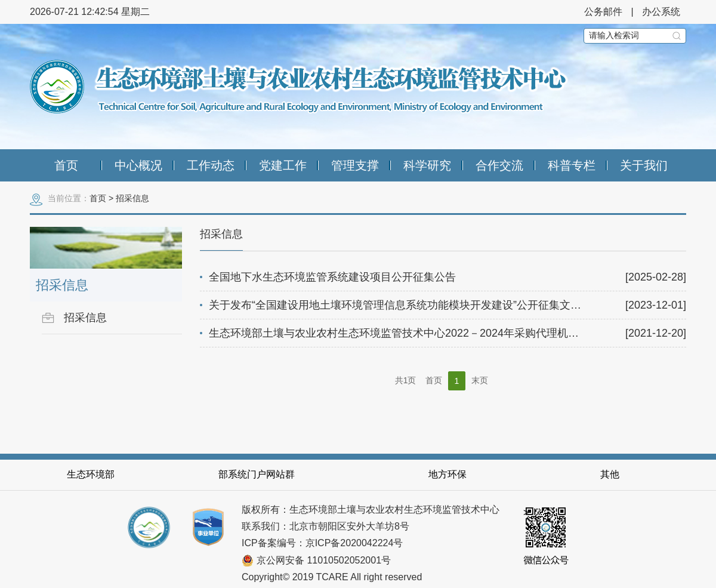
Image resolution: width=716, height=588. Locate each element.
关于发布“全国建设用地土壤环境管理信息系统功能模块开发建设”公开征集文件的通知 (411, 305)
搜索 (677, 36)
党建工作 (283, 165)
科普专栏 (572, 165)
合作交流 (499, 165)
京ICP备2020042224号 (354, 543)
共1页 (406, 380)
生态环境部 (91, 474)
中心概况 (138, 165)
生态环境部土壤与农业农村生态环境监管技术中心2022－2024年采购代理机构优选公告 (415, 333)
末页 (480, 380)
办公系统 (661, 12)
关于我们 (644, 165)
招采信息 (132, 198)
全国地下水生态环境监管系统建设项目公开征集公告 (332, 277)
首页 (66, 165)
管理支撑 (355, 165)
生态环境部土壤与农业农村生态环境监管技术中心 (299, 87)
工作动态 (211, 165)
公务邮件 (603, 12)
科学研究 (427, 165)
